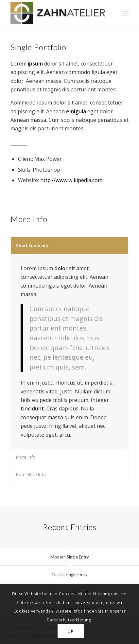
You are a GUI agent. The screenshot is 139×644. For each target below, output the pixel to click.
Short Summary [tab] (32, 245)
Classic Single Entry (69, 575)
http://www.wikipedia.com (71, 180)
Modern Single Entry (70, 557)
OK (70, 631)
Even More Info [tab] (31, 474)
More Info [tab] (26, 457)
